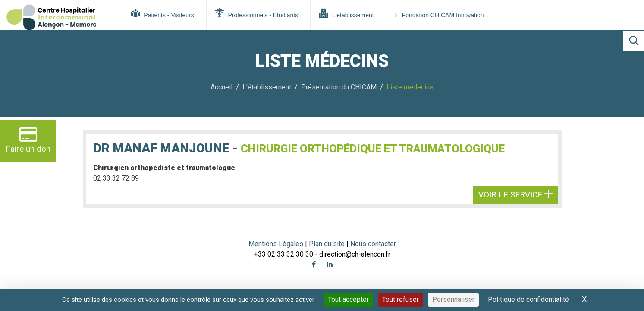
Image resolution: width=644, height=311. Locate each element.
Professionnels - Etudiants (256, 13)
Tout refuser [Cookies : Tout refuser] (401, 300)
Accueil (221, 87)
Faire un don (28, 140)
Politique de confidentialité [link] (528, 300)
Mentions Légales (276, 244)
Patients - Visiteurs (162, 13)
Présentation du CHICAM (339, 87)
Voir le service (515, 195)
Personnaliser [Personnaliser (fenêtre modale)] (453, 300)
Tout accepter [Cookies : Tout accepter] (348, 300)
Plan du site (328, 244)
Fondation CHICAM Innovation (439, 15)
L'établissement (346, 13)
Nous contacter (373, 244)
